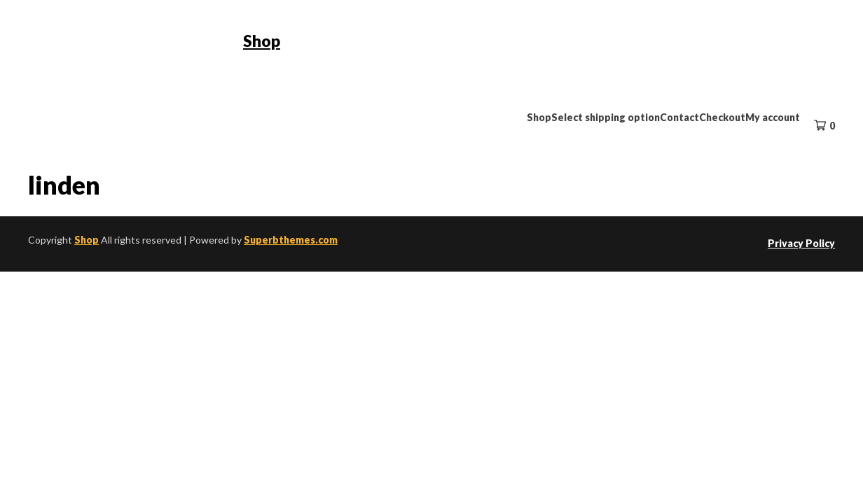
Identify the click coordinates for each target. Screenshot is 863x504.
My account (773, 117)
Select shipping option (606, 117)
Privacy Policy (801, 243)
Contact (679, 117)
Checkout (722, 117)
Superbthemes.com (291, 240)
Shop (262, 41)
